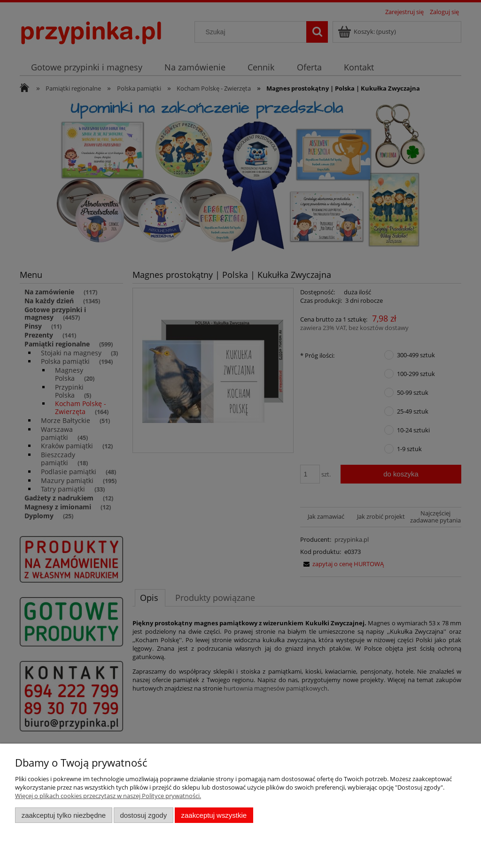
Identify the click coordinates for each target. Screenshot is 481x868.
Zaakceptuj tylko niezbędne (64, 815)
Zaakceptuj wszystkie (214, 815)
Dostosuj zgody (143, 815)
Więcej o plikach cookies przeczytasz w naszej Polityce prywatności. (108, 796)
